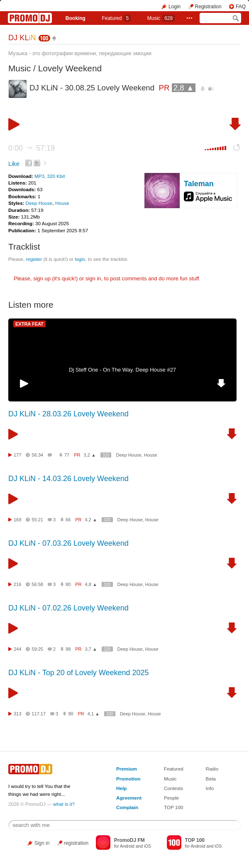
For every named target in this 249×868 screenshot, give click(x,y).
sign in (93, 278)
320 (106, 455)
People (171, 798)
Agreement (129, 798)
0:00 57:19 (32, 148)
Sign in (42, 843)
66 (68, 520)
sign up (42, 278)
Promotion (128, 779)
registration (76, 843)
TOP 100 (173, 807)
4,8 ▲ (91, 584)
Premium (127, 769)
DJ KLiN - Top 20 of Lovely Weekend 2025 (79, 673)
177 (17, 455)
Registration (208, 7)
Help (121, 788)
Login (175, 7)
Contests (173, 788)
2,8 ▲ (184, 88)
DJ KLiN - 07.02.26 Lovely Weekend (68, 608)
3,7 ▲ (91, 649)
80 (68, 584)
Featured (116, 18)
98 (68, 649)
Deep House (39, 203)
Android (127, 846)
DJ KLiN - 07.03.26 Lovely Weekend (68, 543)
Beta (211, 779)
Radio (212, 769)
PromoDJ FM (129, 840)
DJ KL (22, 38)
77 (67, 455)
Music (161, 18)
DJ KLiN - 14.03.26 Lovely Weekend (68, 479)
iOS (148, 846)
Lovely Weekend (70, 68)
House (62, 203)
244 (17, 649)
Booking (76, 18)
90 (71, 714)
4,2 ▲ (91, 520)
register (34, 259)
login (80, 259)
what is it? (64, 804)
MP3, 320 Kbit (50, 176)
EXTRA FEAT (29, 324)
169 (17, 520)
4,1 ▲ (94, 714)
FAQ (241, 7)
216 (17, 584)
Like (14, 164)
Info (210, 788)
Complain (127, 807)
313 (17, 714)
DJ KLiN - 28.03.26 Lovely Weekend (68, 414)
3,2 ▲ (90, 455)
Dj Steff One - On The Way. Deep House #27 (122, 370)
